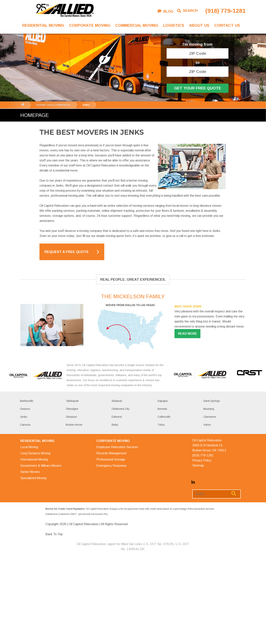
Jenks (24, 417)
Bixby (115, 425)
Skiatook (117, 401)
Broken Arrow (74, 425)
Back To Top (54, 534)
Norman (162, 409)
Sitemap (198, 465)
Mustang (209, 409)
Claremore (210, 417)
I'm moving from (198, 44)
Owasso (25, 409)
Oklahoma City (121, 409)
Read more (187, 334)
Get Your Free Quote (198, 88)
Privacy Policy (202, 460)
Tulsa (161, 425)
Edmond (117, 417)
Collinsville (164, 417)
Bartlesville (27, 401)
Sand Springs (212, 401)
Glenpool (71, 417)
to (198, 63)
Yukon (207, 425)
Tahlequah (72, 401)
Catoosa (25, 425)
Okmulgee (72, 409)
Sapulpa (163, 401)
